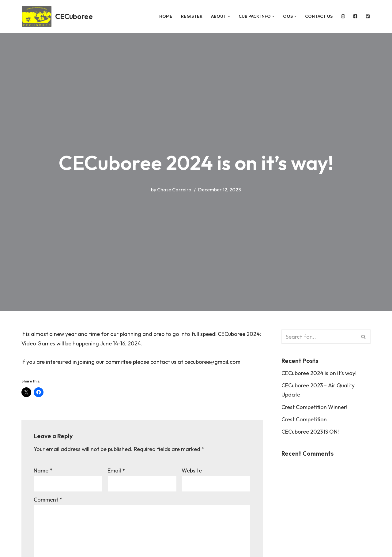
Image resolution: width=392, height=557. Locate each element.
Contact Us (318, 16)
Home (164, 16)
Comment (48, 500)
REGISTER (190, 16)
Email (116, 471)
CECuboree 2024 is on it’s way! (319, 373)
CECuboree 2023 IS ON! (310, 432)
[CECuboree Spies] (57, 16)
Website (192, 471)
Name (43, 471)
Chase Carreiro (174, 189)
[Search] (319, 337)
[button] (227, 16)
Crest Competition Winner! (314, 407)
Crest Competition (304, 420)
